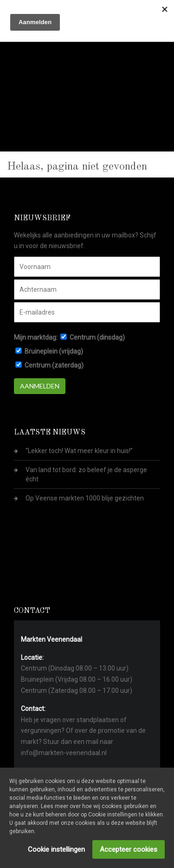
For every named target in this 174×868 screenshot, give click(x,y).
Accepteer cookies (129, 849)
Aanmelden (40, 386)
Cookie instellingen (56, 849)
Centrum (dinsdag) (97, 337)
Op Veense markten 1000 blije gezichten (85, 498)
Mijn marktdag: (36, 337)
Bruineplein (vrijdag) (54, 351)
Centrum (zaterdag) (54, 365)
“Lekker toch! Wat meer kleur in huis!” (79, 451)
